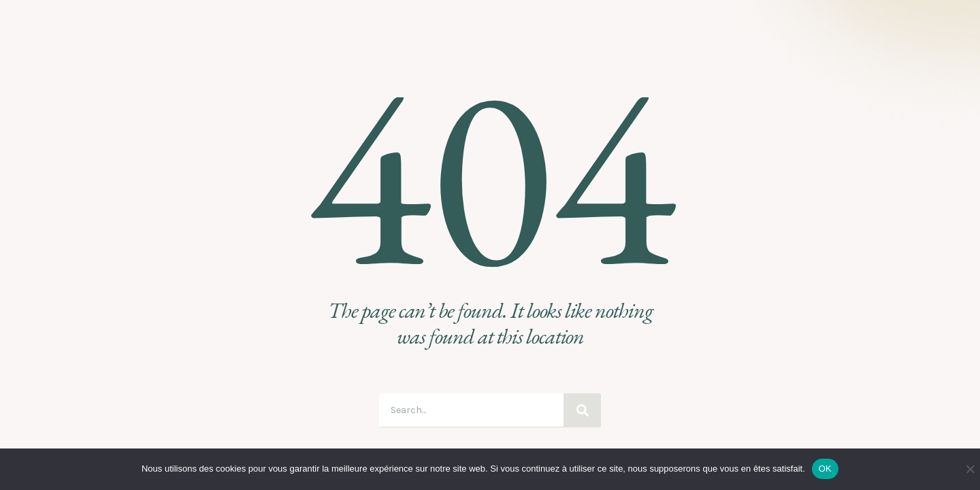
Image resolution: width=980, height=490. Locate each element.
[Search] (582, 410)
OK (825, 469)
